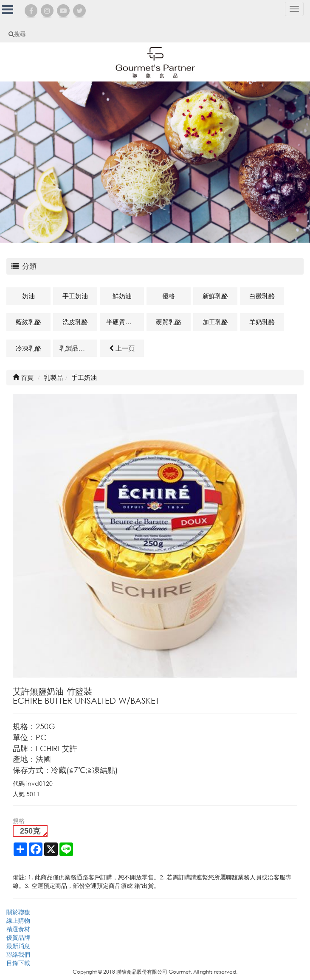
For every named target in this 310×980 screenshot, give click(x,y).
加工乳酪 (215, 322)
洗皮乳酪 (75, 322)
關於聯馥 (18, 912)
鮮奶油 (122, 296)
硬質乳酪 (169, 322)
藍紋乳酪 (28, 322)
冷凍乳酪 (28, 348)
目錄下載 (18, 963)
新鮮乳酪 (215, 296)
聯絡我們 (18, 954)
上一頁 (122, 348)
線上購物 (18, 920)
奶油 (28, 296)
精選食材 (18, 929)
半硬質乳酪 (122, 322)
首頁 (23, 377)
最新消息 (18, 946)
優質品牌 (18, 937)
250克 (30, 831)
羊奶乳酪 (262, 322)
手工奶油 (75, 296)
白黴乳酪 (262, 296)
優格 (169, 296)
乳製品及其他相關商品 (78, 348)
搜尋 (17, 34)
